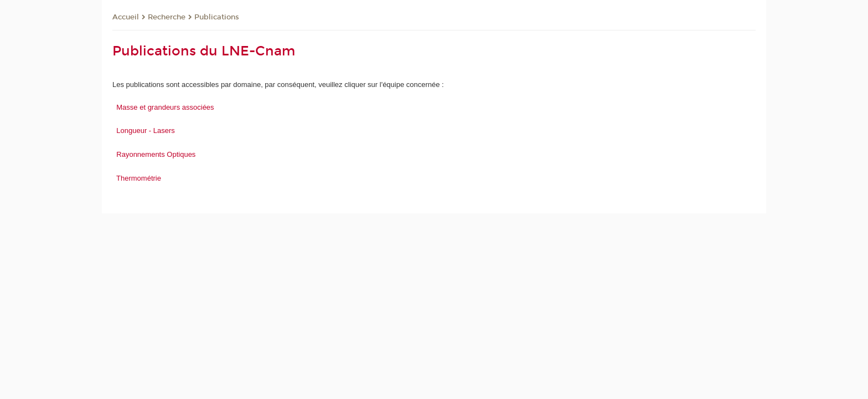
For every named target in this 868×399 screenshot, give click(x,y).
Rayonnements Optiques (156, 154)
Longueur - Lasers (146, 131)
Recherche (167, 17)
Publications (217, 17)
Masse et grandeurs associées (165, 107)
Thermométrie (139, 178)
